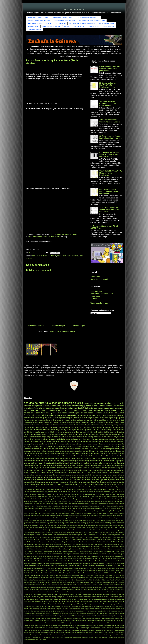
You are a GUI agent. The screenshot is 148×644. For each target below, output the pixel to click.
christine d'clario (112, 458)
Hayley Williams (68, 556)
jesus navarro (44, 611)
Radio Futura (36, 506)
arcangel (73, 475)
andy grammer (51, 590)
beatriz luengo (90, 511)
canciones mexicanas (106, 408)
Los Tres (94, 446)
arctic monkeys (92, 427)
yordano (30, 640)
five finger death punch (111, 602)
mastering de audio (117, 485)
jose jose (82, 451)
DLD (122, 420)
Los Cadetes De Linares (108, 501)
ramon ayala (56, 489)
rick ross (93, 628)
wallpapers (76, 422)
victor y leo (42, 637)
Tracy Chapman (95, 582)
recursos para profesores (68, 628)
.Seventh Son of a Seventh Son (81, 494)
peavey (54, 530)
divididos (81, 477)
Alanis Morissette (110, 494)
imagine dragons (87, 442)
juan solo (114, 611)
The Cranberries (94, 506)
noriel (79, 623)
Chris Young (114, 547)
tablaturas (88, 403)
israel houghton (57, 609)
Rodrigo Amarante (99, 578)
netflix (112, 528)
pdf (99, 444)
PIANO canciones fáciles (35, 23)
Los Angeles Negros (94, 501)
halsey (26, 606)
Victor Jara (86, 439)
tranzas (51, 492)
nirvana (97, 406)
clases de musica (100, 449)
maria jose (85, 618)
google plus (91, 604)
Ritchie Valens (96, 473)
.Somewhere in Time (55, 456)
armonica (51, 458)
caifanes (47, 422)
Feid (119, 497)
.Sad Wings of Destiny (63, 537)
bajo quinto (103, 590)
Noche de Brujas (88, 573)
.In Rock (121, 535)
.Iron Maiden (113, 454)
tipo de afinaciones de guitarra (44, 635)
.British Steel (93, 492)
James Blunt (59, 559)
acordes (103, 439)
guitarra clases (106, 403)
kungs (112, 613)
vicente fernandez (69, 413)
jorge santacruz (75, 611)
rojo (62, 489)
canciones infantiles (70, 408)
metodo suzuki (66, 621)
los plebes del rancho (106, 420)
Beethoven (92, 456)
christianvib (52, 256)
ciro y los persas (71, 516)
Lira (30, 566)
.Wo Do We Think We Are (88, 537)
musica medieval (37, 623)
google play (84, 604)
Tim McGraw (120, 506)
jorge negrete (89, 523)
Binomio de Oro (108, 542)
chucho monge (58, 516)
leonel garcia (117, 451)
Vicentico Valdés (63, 585)
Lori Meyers (35, 566)
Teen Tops (113, 580)
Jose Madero (57, 561)
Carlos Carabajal (110, 544)
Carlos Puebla (120, 544)
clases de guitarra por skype (58, 597)
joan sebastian (74, 418)
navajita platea (103, 528)
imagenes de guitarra (65, 432)
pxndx (119, 425)
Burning (85, 544)
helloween (106, 461)
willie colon (92, 637)
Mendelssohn (91, 571)
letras (96, 403)
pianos (115, 425)
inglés (118, 461)
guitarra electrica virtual (108, 520)
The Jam (47, 582)
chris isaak (50, 516)
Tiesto (74, 582)
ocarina (84, 623)
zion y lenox (72, 492)
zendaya (36, 640)
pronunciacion (57, 465)
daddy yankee (119, 449)
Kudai (59, 501)
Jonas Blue (27, 561)
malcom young (28, 528)
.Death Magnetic (77, 535)
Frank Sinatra (33, 499)
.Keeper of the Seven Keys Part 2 (107, 492)
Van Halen (34, 585)
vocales (61, 637)
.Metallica (52, 468)
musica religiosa (30, 465)
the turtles (63, 532)
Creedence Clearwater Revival (51, 439)
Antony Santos (43, 542)
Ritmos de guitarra (33, 27)
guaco (99, 520)
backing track (59, 458)
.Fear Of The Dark (102, 454)
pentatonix (71, 625)
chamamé (34, 516)
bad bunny (102, 475)
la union (119, 523)
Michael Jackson (104, 446)
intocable (58, 451)
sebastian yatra (96, 465)
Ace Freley (84, 456)
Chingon (98, 547)
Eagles (95, 470)
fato (57, 480)
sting (117, 530)
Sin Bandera (66, 420)
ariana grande (73, 434)
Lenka (98, 563)
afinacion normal (105, 508)
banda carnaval (69, 458)
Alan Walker (50, 539)
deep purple (57, 420)
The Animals (120, 580)
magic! (115, 525)
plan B (31, 489)
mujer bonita (28, 623)
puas (78, 530)
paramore (121, 487)
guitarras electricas (35, 437)
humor (61, 606)
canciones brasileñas (40, 594)
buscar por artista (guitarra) (107, 23)
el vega (42, 602)
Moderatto (32, 573)
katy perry (100, 451)
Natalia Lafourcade (60, 473)
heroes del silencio (51, 432)
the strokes (28, 492)
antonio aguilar (60, 590)
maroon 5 (41, 430)
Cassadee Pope (47, 547)
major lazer (121, 525)
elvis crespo (49, 602)
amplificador (53, 449)
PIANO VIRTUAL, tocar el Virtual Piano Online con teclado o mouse (109, 155)
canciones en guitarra (82, 513)
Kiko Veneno (69, 563)
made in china (36, 618)
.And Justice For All (82, 492)
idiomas (113, 461)
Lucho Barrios (46, 504)
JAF (31, 559)
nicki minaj (118, 528)
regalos (78, 628)
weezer (108, 532)
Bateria (27, 411)
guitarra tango (120, 520)
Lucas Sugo (33, 568)
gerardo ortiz (65, 418)
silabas (48, 633)
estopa (114, 427)
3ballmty (115, 537)
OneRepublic (72, 473)
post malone (106, 625)
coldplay (74, 420)
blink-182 (34, 442)
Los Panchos (37, 504)
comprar (86, 597)
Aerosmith (69, 468)
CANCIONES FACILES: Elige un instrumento (82, 23)
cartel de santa (98, 513)
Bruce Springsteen (55, 544)
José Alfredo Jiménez (88, 422)
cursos (38, 461)
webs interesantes (69, 637)
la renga (115, 482)
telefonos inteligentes (39, 532)
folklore (57, 418)
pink (37, 465)
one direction (83, 411)
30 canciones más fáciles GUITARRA (65, 20)
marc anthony (76, 444)
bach (63, 449)
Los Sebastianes (107, 566)
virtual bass (54, 637)
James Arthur (51, 559)
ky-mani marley (119, 613)
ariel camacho (44, 408)
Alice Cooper (28, 497)
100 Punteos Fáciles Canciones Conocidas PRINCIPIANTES (108, 103)
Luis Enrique (54, 504)
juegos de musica (106, 425)
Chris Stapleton (106, 547)
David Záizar (116, 549)
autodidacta (120, 439)
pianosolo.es (95, 277)
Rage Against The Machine (32, 578)
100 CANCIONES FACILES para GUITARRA (92, 20)
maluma (114, 415)
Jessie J (68, 499)
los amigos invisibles (84, 616)
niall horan (64, 623)
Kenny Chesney (52, 501)
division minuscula (54, 461)
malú (42, 618)
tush (77, 532)
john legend (71, 482)
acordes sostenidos (94, 508)
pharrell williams (80, 625)
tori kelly (45, 492)
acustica (44, 587)
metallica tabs (64, 528)
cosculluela (56, 442)
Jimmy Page (77, 499)
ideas (65, 606)
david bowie (68, 599)
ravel (47, 628)
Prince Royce (116, 422)
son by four (75, 633)
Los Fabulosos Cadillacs (82, 446)
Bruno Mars (44, 427)
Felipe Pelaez (70, 554)
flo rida (74, 480)
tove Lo (69, 635)
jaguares (66, 523)
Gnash (35, 556)
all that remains (97, 587)
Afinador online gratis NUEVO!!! (51, 27)
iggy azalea (50, 523)
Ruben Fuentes (33, 580)
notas (102, 418)
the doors (27, 468)
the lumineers (119, 489)
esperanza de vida (87, 602)
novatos (94, 444)
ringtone (99, 628)
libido (50, 444)
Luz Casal (84, 568)
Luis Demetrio (59, 568)
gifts (61, 604)
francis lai (121, 602)
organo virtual (41, 530)
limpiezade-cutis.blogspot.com (102, 293)
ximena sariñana (113, 637)
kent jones (69, 613)
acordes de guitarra (39, 256)
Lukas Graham (69, 568)
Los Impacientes (87, 566)
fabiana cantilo (51, 520)
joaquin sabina (74, 451)
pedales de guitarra (57, 430)
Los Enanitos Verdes (103, 422)
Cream (76, 549)
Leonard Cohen (105, 563)
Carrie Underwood (36, 547)
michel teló (71, 528)
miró (95, 621)
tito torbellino (71, 532)
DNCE (59, 470)
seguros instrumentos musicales (110, 630)
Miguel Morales (111, 571)
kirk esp (100, 613)
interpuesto (101, 606)
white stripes (63, 492)
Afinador (70, 425)
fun (64, 520)
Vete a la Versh (52, 585)
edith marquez (35, 602)
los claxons (77, 432)
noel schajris (104, 487)
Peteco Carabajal (99, 575)
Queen (26, 422)
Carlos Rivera (101, 456)
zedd (38, 535)
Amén (119, 539)
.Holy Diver (115, 535)
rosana (61, 454)
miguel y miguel (71, 487)
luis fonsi (55, 444)
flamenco (68, 480)
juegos (44, 437)
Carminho (27, 547)
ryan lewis (38, 630)
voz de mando (91, 454)
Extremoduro (42, 554)
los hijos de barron (54, 485)
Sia (38, 458)
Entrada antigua (79, 326)
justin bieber (107, 415)
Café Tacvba (53, 427)
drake (26, 602)
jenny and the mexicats (31, 611)
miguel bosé (86, 528)
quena (119, 625)
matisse (47, 430)
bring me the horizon (44, 442)
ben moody (45, 592)
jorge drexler (81, 523)
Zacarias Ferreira (29, 587)
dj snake (88, 477)
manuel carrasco (118, 463)
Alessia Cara (70, 539)
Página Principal (59, 326)
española (78, 602)
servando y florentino (34, 633)
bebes (34, 592)
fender (118, 434)
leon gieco (54, 525)
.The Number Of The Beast (71, 456)
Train (122, 473)
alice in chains (88, 587)
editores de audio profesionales (113, 477)
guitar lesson (96, 480)
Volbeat (26, 508)
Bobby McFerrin (61, 497)
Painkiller (27, 575)
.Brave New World (62, 535)
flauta (31, 408)
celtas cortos (114, 513)
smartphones (111, 530)
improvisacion (72, 606)
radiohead (71, 465)
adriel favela (55, 587)
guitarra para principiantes (68, 411)
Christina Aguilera (33, 549)
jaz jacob (98, 609)
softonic (100, 489)
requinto (53, 406)
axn (98, 590)
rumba (33, 630)
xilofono (106, 637)
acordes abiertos (61, 508)
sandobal (82, 530)
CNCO (76, 425)
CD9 (89, 544)
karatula (59, 613)
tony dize (63, 635)
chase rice (121, 594)
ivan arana (65, 609)
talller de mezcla (109, 489)
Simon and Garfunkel (74, 506)
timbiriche (31, 635)
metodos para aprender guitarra (80, 621)
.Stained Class (75, 537)
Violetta (100, 585)
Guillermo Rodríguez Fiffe (55, 556)
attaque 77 (75, 511)
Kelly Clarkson (60, 563)
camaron (121, 592)
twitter (56, 492)
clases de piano (30, 406)
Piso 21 (84, 473)
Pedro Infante (115, 446)
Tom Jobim (80, 582)
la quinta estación (106, 482)
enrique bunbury (38, 432)
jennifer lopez (120, 609)
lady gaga (35, 444)
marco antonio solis (36, 454)
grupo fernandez (100, 604)
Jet (72, 499)
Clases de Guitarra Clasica (98, 413)
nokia (76, 623)
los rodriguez (94, 463)
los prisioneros (67, 485)
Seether (56, 580)
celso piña (106, 513)
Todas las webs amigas (99, 303)
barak (26, 592)
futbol (89, 480)
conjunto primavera (106, 516)
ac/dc (102, 406)
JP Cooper (36, 559)
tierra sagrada (37, 492)
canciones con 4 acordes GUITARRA (63, 17)
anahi (31, 511)
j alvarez (71, 609)
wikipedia (102, 432)
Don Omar (120, 456)
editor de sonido (97, 477)
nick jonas (70, 623)
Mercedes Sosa (88, 504)
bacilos (95, 475)
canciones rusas (52, 594)
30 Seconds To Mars (106, 537)
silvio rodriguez (116, 444)
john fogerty (73, 523)
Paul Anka (58, 575)
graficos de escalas (94, 27)
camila (46, 420)
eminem (120, 518)
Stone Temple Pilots (86, 580)
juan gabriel (94, 420)
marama (77, 437)
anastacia (27, 590)
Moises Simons (45, 573)
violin (98, 532)
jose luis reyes (85, 611)
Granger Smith (42, 556)
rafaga (28, 628)
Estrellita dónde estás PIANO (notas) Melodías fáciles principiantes (110, 69)
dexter (94, 599)
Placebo (26, 506)
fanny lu (101, 602)
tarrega (96, 633)
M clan (90, 568)
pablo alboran (81, 413)
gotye (95, 520)
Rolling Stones (111, 430)
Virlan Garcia (95, 439)
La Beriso (76, 563)
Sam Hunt (50, 580)
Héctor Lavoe (83, 556)
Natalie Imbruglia (64, 573)
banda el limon (83, 434)
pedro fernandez (63, 625)
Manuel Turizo (33, 571)
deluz (79, 599)
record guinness (54, 628)
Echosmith (88, 551)
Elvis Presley (108, 551)
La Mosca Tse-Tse (67, 501)
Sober (74, 580)
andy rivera (36, 511)
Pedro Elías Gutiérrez (79, 575)
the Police (119, 633)
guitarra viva (89, 406)
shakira (69, 422)
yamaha (122, 637)
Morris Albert (54, 573)
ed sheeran (36, 415)
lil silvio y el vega (61, 616)
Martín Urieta (82, 571)
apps (73, 590)
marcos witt (105, 485)
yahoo (112, 532)
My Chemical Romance (45, 473)
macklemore (28, 618)
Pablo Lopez (111, 573)
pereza (26, 489)
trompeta (79, 635)
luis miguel (63, 422)
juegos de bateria (45, 463)
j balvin (97, 418)
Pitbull (122, 446)
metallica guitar (29, 621)
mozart (116, 621)
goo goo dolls (75, 604)
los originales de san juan (116, 616)
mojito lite (107, 621)
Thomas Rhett (111, 506)
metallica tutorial (49, 621)
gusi (123, 604)
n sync (55, 623)
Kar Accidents (51, 563)
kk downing (106, 613)
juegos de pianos (53, 437)
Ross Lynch (108, 578)
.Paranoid (44, 456)
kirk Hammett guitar (91, 613)
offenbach (95, 623)
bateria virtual (69, 449)
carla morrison (93, 434)
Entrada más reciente (36, 326)
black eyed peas (119, 511)
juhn (119, 611)
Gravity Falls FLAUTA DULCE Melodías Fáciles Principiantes (111, 173)
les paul (60, 525)
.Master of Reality (34, 456)
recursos (67, 27)
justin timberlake (57, 463)
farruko (62, 442)
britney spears (92, 592)
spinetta (82, 633)
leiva (43, 616)
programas (38, 489)
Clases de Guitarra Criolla (114, 406)
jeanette (103, 609)
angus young (111, 439)
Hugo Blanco (53, 499)
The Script (63, 582)
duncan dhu (83, 518)
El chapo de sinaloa (97, 551)
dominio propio (119, 599)
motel (112, 621)
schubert (75, 630)
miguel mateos (60, 487)
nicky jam (121, 415)
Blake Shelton (52, 497)
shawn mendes (58, 425)
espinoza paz (85, 420)
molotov (89, 487)
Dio (91, 497)
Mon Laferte (109, 504)
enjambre (40, 480)
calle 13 (95, 458)
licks (54, 616)
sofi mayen (68, 633)
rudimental (27, 630)
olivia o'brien (110, 623)
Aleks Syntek (120, 494)
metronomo (38, 487)
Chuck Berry (86, 497)
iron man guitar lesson (39, 609)
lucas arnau (84, 525)
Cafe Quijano (95, 544)
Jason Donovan (77, 559)
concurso (32, 461)
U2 (79, 415)
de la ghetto (36, 518)
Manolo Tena (115, 568)
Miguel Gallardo (101, 571)
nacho (96, 528)
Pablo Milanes (120, 573)
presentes (113, 625)
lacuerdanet (28, 616)
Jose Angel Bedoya (47, 561)
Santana (27, 449)
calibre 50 (51, 418)
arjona (26, 408)
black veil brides (29, 513)
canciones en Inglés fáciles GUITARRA (39, 20)
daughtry (61, 599)
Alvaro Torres (96, 539)
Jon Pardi (121, 559)
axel (123, 422)
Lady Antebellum (85, 563)
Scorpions (116, 473)
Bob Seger (38, 544)
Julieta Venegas (116, 499)
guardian (108, 604)
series (39, 411)
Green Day (53, 411)
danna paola (28, 518)
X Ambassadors (34, 508)
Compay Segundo (45, 549)
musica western (48, 623)
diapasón (99, 599)
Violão (105, 585)
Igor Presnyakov (93, 556)
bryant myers (46, 513)
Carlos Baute (28, 470)
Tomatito (87, 582)
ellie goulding (112, 518)
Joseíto (74, 561)
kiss (105, 451)
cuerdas (47, 599)
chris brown (102, 458)
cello (101, 594)
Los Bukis (33, 473)
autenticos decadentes (85, 475)
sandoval (88, 530)
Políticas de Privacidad (35, 30)
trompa (74, 635)
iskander (49, 609)
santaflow (94, 530)
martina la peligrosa (94, 618)
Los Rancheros (97, 566)
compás (91, 597)
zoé (90, 415)
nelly (59, 623)
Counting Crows (69, 549)
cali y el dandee (86, 458)
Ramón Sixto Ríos (46, 578)
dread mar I (28, 451)
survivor (91, 633)
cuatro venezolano (34, 599)
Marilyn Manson (76, 439)
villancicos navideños (69, 415)
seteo (87, 489)
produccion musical (46, 465)
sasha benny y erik (53, 630)
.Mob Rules (45, 537)
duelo (77, 518)
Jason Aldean (68, 559)
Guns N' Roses (101, 430)
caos (91, 513)
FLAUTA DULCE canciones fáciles (56, 23)
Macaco (61, 504)
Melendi (45, 411)
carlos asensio (70, 594)
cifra (42, 597)
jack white (77, 609)
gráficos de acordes (79, 27)
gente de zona (73, 520)
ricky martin (118, 437)
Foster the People (94, 554)
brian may (38, 513)
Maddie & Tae (97, 568)
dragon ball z (65, 461)
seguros (97, 630)
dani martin (56, 477)
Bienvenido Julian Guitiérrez (95, 542)
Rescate (62, 578)
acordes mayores (42, 475)
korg (110, 523)
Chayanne (110, 432)
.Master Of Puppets (45, 446)
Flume (77, 554)
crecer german (120, 597)
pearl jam (49, 530)
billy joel (105, 511)
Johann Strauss (113, 559)
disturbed (73, 518)
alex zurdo (63, 587)
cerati (50, 420)
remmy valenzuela (107, 437)
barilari (30, 592)
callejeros (121, 475)
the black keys (106, 465)
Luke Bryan (77, 568)
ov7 (116, 487)
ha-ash (50, 425)
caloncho (99, 592)
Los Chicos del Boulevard (63, 566)
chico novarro (42, 516)
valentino (99, 635)
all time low (106, 587)
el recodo (44, 425)
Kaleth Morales (68, 446)
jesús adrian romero (63, 611)
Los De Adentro (76, 566)
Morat (35, 458)
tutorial (33, 468)
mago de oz (108, 463)
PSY (79, 473)
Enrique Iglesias (119, 418)
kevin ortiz (79, 482)
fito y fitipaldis (89, 425)
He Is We (76, 556)
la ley (70, 463)
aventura (27, 442)
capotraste (28, 477)
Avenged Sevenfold (95, 468)
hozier (44, 523)
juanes (59, 413)
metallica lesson (39, 621)
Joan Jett (84, 499)
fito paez (61, 480)
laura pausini (40, 525)
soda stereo (41, 413)
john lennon (54, 422)
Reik (90, 411)
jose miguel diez (95, 611)
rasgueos (91, 418)
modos (92, 528)
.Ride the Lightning (48, 494)
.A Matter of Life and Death (48, 535)
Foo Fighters (62, 427)
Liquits (26, 566)
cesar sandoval (112, 594)
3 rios (93, 494)
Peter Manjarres (110, 575)
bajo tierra (110, 590)
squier (86, 633)
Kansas (37, 563)
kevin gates (80, 613)
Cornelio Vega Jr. (39, 470)
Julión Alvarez (35, 418)
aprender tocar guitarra (60, 434)
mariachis (46, 454)
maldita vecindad (39, 528)
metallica (33, 411)
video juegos (108, 418)
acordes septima (83, 508)
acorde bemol (51, 508)
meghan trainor (54, 528)
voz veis (102, 532)
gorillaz (90, 520)
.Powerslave (60, 468)
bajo (82, 406)
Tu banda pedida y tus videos (109, 582)
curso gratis (110, 449)
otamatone (27, 625)
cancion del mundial (68, 513)
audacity (90, 590)
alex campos (44, 449)
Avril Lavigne (106, 468)
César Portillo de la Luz (86, 549)
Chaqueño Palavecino (79, 547)
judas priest (84, 415)
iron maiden (119, 408)
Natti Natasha (79, 573)
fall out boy (59, 520)
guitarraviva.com (29, 523)
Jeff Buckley (102, 470)
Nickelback (117, 504)
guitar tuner (105, 480)
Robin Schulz (52, 506)
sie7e (91, 489)
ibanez (48, 482)
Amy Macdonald (112, 539)
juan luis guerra (91, 451)
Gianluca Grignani (43, 499)
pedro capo (60, 530)
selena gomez (105, 444)
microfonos (78, 528)
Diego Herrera (38, 551)
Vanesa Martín (42, 585)
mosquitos (94, 298)
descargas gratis (64, 518)
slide (95, 489)
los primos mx (67, 525)
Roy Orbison (116, 578)
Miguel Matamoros (99, 504)
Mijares (118, 571)
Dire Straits (66, 439)
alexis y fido (70, 587)
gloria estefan (67, 604)
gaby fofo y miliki (45, 604)
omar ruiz (117, 623)
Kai (33, 563)
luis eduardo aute (93, 525)
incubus (79, 606)
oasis (86, 418)
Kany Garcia (43, 563)
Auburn (50, 542)
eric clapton (74, 461)
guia (113, 604)
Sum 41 (95, 580)
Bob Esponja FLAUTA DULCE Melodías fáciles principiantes (109, 191)
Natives (72, 573)
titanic (58, 635)
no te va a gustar (86, 437)
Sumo (100, 580)
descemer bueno (86, 599)
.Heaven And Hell (93, 535)
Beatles (77, 406)
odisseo (89, 623)
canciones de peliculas (65, 406)
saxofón (62, 630)
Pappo (32, 575)
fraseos (26, 604)
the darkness (56, 532)
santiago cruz (80, 489)
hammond (32, 606)
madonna (76, 485)
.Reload (39, 494)
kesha (74, 613)
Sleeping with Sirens (65, 580)
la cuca (114, 523)
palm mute (42, 625)
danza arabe (95, 296)
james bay (84, 609)
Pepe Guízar (90, 575)
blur (108, 475)
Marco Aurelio (53, 571)
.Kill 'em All (45, 468)
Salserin (44, 580)
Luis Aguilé (51, 568)
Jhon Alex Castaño (89, 559)
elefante (81, 425)
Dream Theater (87, 470)
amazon (122, 587)
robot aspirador (96, 291)
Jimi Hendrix (28, 458)
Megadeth (71, 427)
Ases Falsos (83, 468)
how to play (55, 606)
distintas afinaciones (108, 599)
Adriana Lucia (33, 539)
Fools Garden (84, 554)
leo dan (110, 451)
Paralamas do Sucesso (41, 575)
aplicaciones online (54, 511)
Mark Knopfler (68, 504)
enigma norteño (41, 520)
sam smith (67, 489)
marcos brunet (77, 618)
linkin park (33, 430)
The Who (69, 582)
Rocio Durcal (89, 578)
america (26, 511)
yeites (26, 640)
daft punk (44, 461)
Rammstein (44, 506)
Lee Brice (93, 563)
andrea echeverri (36, 590)
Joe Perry (104, 559)
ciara (64, 516)
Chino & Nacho (111, 456)
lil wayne (69, 616)
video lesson (92, 532)
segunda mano (90, 630)
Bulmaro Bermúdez (76, 544)
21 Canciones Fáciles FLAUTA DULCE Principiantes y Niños (107, 85)
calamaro (37, 425)
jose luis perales (99, 523)
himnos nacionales (45, 606)
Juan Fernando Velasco (103, 499)
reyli (77, 465)
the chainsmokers (118, 465)
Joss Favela (91, 499)
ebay (29, 602)
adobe (49, 587)
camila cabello (28, 594)
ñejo (45, 640)
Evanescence (108, 497)
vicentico (37, 439)
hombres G (50, 451)
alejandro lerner (54, 475)
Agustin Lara (41, 539)
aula (95, 590)
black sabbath (29, 425)
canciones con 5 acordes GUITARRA (88, 17)
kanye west (42, 613)
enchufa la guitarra (58, 602)
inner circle (93, 606)
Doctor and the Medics (69, 551)
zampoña (27, 535)
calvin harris (114, 592)
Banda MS (82, 408)
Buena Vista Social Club (74, 497)
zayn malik (33, 535)
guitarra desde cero (109, 27)
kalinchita (35, 613)
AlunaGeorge (78, 539)
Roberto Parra (80, 578)
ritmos (33, 413)
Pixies (122, 504)
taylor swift (76, 430)
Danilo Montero (99, 549)
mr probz (121, 621)
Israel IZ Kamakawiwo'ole (106, 556)
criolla (26, 599)
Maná (36, 408)
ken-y (63, 613)
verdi (104, 635)
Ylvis (41, 508)
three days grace (85, 430)
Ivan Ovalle (118, 556)
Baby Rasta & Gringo (59, 542)
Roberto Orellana (71, 578)
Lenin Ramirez (77, 501)
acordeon (38, 587)
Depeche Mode (76, 470)
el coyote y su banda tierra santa (98, 518)
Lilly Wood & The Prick (117, 563)
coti (78, 420)
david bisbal (28, 432)
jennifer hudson (111, 609)
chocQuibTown (28, 597)
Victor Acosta (72, 585)
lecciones (48, 525)
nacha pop (96, 487)
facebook (96, 602)
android (44, 590)
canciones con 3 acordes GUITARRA (39, 17)
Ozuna (77, 427)
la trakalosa (76, 463)
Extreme (115, 497)
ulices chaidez (81, 454)
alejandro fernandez (36, 422)
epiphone (67, 602)
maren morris (86, 444)
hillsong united (40, 482)
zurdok (41, 640)
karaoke (53, 613)
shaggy (43, 633)
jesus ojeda (52, 611)
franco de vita (82, 480)
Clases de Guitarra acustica (68, 256)
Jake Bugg (61, 499)
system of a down (69, 454)
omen (122, 623)
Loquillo (85, 501)
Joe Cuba (98, 559)
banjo (122, 590)
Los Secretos (117, 566)
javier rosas (91, 609)
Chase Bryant (91, 547)
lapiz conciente (36, 616)
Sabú (40, 580)
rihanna (84, 432)
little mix (75, 616)
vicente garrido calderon (113, 635)
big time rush (59, 592)
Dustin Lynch (80, 551)
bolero (65, 592)
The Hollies (40, 582)
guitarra (39, 406)
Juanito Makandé (119, 561)
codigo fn (97, 516)
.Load (26, 537)
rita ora (104, 628)
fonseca (97, 425)
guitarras (78, 442)
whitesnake (85, 637)
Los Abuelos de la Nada (47, 566)
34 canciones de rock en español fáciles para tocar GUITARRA (109, 210)
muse (81, 418)
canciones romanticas (82, 449)
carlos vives (103, 434)
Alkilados (75, 468)
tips (55, 635)
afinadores (120, 430)
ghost (44, 451)
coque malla (116, 516)
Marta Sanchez (73, 571)
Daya (122, 549)
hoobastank (38, 523)
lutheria (101, 463)
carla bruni (61, 594)
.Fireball (85, 535)
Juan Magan (111, 470)
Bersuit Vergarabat (118, 468)
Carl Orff (102, 544)
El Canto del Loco (98, 497)
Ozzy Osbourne (99, 573)
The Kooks (103, 506)
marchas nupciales (57, 618)
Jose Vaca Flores (67, 561)
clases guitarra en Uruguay (85, 516)
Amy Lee (104, 539)
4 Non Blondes (100, 494)
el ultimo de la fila (30, 480)
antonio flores (44, 511)
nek (109, 528)
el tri (40, 451)
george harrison (83, 520)
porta (100, 625)
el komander (112, 434)
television (90, 432)
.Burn (70, 535)
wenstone (78, 637)
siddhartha (100, 530)
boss (69, 592)
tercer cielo (108, 633)
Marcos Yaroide (63, 571)
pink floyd (45, 415)
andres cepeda (55, 415)
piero (74, 530)
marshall (47, 528)
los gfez (44, 485)
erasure (73, 602)
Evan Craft (35, 554)
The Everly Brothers (30, 582)
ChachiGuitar (68, 547)
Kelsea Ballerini (42, 501)
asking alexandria (66, 511)
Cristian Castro (51, 470)
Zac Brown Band (119, 585)
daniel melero (54, 599)
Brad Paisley (46, 544)
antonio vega (65, 475)
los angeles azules (34, 485)
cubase (42, 599)
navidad (27, 413)
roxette (122, 628)
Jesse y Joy (51, 413)
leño (50, 616)
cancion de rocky (56, 513)
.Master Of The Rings (35, 537)
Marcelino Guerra (43, 571)
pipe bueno (89, 625)
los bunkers (70, 437)
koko (106, 523)
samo (73, 489)
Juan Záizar (95, 561)
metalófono (58, 621)
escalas (81, 461)
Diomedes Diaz (57, 551)
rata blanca (42, 628)
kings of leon (96, 482)
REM (89, 473)
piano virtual (96, 437)
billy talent (111, 511)
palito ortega (35, 625)
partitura (27, 418)
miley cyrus (54, 454)
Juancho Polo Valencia (106, 561)
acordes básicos (30, 475)
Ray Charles (56, 578)
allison (38, 434)
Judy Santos (28, 563)
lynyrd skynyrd (108, 525)
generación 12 (55, 604)
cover (122, 516)
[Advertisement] (37, 92)
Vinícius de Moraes (91, 585)
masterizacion (29, 487)
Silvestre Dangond (62, 506)
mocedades (100, 621)
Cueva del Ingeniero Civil (100, 279)
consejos (97, 597)
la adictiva (62, 437)
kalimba (65, 463)
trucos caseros (87, 635)
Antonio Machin (34, 542)
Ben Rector (82, 542)
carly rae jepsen (94, 594)
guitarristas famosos (95, 461)
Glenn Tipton (120, 554)
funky (67, 520)
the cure (48, 532)
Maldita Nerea (106, 568)
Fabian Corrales (52, 554)
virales (48, 637)
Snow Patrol (85, 506)
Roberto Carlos (107, 473)
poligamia (95, 625)
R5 (30, 506)
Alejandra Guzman (60, 539)
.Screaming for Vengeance (62, 494)
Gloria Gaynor (28, 556)
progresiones (46, 489)
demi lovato (44, 518)
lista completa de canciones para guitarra (45, 237)
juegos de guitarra (110, 442)
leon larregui (43, 444)
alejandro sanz (92, 408)
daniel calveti (65, 477)
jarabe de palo (98, 442)
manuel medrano (65, 444)
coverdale (112, 597)
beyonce (51, 592)
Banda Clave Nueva (72, 542)
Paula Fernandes (67, 575)
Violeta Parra (35, 449)
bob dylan (113, 475)
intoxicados (108, 606)
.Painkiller (52, 537)
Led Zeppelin (118, 432)
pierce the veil (68, 530)
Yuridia (44, 508)
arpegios (53, 408)
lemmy (47, 616)
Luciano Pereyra (42, 568)
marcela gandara (95, 485)
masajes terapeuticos (107, 618)
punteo (65, 465)
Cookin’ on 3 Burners (57, 549)
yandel (38, 468)
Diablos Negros (29, 551)
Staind (78, 580)
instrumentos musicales (58, 482)
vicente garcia (83, 532)
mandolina (47, 618)
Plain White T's (119, 575)
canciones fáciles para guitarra (65, 234)
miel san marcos (48, 487)
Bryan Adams (66, 544)
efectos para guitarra (105, 427)
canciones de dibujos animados (105, 411)
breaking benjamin (81, 592)
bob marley (39, 420)
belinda (39, 592)
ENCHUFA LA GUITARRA (74, 9)
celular (105, 594)
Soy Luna (83, 427)
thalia (114, 633)
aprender (46, 406)
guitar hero (118, 604)
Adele (65, 425)
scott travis (81, 630)
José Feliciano (57, 446)
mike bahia (81, 487)
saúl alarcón (68, 630)
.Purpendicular (32, 494)
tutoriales (121, 411)
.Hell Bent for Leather (105, 535)
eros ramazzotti (49, 480)
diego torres (74, 477)
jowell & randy (106, 611)
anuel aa (68, 590)
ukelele (96, 432)
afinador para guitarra (117, 508)
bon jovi (78, 458)
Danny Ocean (108, 549)
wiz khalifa (99, 637)
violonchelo (34, 446)
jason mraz (65, 451)
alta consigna (114, 587)
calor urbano (106, 592)
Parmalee (52, 575)
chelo (92, 449)
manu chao (84, 485)
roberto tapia (111, 628)
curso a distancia (46, 477)
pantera (48, 625)
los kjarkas (104, 616)
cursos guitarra (97, 415)
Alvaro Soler (36, 497)
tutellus (94, 635)
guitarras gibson (29, 482)
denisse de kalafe (53, 518)
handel (37, 606)
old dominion (102, 623)
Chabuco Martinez (58, 547)
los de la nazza (96, 616)
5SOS (38, 427)
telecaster (101, 633)
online (112, 487)
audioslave (82, 511)
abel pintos (44, 418)
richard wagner (85, 628)
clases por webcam (73, 597)
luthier (101, 525)
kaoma (48, 613)
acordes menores (72, 508)
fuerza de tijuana (34, 604)
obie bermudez (32, 530)
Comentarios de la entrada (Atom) (62, 331)
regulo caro (68, 430)
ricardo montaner (84, 465)
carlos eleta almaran (81, 594)
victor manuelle (34, 637)
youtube (122, 532)
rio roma (117, 420)
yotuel (117, 532)
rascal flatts (34, 628)
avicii (59, 449)
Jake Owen (43, 559)
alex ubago (44, 458)
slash (106, 530)
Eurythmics (27, 554)
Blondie (116, 542)
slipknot (31, 439)
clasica (81, 597)
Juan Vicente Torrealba (84, 561)
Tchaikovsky (106, 580)
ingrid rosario (86, 606)
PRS (105, 573)
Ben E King (44, 497)
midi (92, 621)
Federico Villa (61, 554)
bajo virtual (117, 590)
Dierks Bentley (47, 551)
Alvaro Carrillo (87, 539)
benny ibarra (98, 511)
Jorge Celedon (36, 561)
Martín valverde (78, 504)
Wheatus (110, 585)
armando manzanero (81, 590)
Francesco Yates (105, 554)
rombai (117, 628)
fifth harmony (70, 442)
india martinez (58, 523)
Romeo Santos (29, 420)
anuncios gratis (46, 434)
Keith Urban (33, 501)
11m (98, 537)
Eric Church (116, 551)
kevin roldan (87, 482)
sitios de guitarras (55, 633)
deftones (75, 599)
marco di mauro (67, 618)
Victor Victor (81, 585)
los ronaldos (76, 525)
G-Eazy (113, 554)
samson (44, 630)
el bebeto (35, 451)
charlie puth (36, 477)
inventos (30, 609)
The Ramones (55, 582)
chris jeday (37, 597)
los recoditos (85, 463)
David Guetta (66, 470)
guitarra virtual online (117, 480)
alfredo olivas (78, 587)
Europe (122, 551)
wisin (93, 430)
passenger (54, 625)
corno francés (104, 597)
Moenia (38, 573)
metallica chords (119, 618)
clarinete (46, 597)
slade (63, 633)
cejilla (59, 408)
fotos (86, 461)
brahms (73, 592)
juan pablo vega (33, 463)
